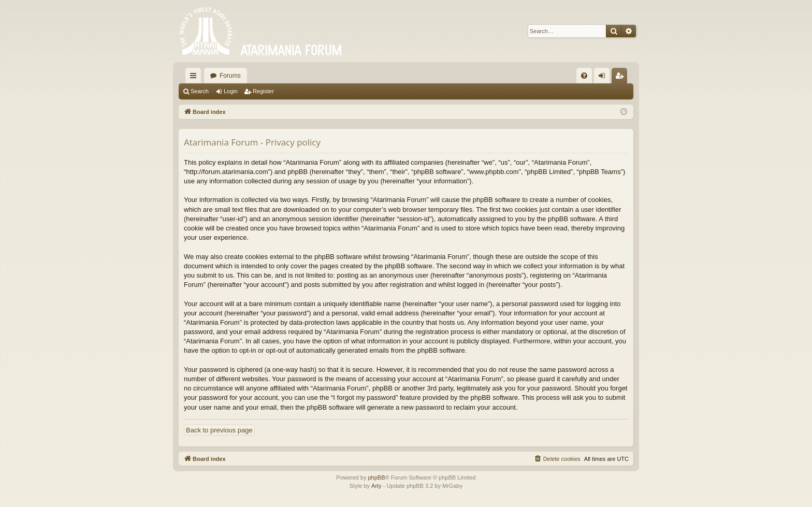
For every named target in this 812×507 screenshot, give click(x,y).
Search (200, 91)
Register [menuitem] (622, 78)
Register (263, 91)
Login (231, 91)
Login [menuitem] (604, 78)
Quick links (195, 78)
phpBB (376, 477)
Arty (376, 486)
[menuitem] (584, 76)
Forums (230, 76)
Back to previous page (219, 430)
